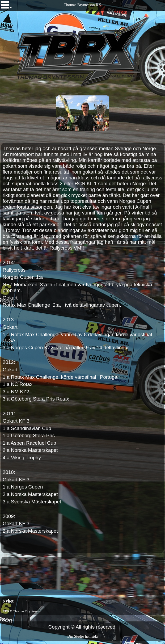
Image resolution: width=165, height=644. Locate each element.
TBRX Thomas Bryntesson (22, 611)
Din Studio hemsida (82, 636)
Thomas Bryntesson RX (82, 5)
